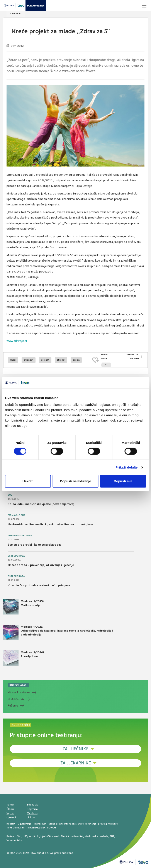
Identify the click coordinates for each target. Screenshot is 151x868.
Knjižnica (32, 809)
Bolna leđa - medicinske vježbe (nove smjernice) (41, 504)
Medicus (32, 813)
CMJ (19, 836)
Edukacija (33, 805)
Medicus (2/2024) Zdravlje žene (24, 658)
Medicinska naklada (97, 836)
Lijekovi (11, 818)
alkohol (61, 360)
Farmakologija (16, 515)
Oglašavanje (25, 824)
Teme (10, 805)
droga (76, 360)
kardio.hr (34, 836)
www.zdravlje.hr (17, 341)
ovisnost (29, 360)
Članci (10, 809)
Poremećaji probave (20, 536)
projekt (45, 360)
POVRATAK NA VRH (133, 357)
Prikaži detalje (127, 467)
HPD (25, 836)
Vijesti (10, 813)
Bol (10, 495)
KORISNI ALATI (18, 685)
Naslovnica (16, 13)
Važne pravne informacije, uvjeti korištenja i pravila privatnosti (83, 824)
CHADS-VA (16, 699)
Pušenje (13, 706)
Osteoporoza (16, 556)
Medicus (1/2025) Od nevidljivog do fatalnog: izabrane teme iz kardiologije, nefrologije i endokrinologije (58, 632)
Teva (9, 828)
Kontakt (11, 824)
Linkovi (31, 818)
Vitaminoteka (14, 840)
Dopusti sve (123, 481)
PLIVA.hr (52, 828)
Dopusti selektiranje (75, 481)
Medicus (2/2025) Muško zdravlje (23, 607)
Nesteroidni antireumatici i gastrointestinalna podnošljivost (51, 524)
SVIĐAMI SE (106, 360)
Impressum (40, 824)
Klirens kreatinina (19, 692)
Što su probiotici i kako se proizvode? (35, 545)
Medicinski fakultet (72, 836)
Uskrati (28, 481)
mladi (13, 360)
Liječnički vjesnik (50, 836)
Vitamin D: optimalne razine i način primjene (39, 585)
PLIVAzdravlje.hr (36, 828)
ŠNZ (112, 836)
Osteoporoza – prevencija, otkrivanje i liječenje (41, 565)
